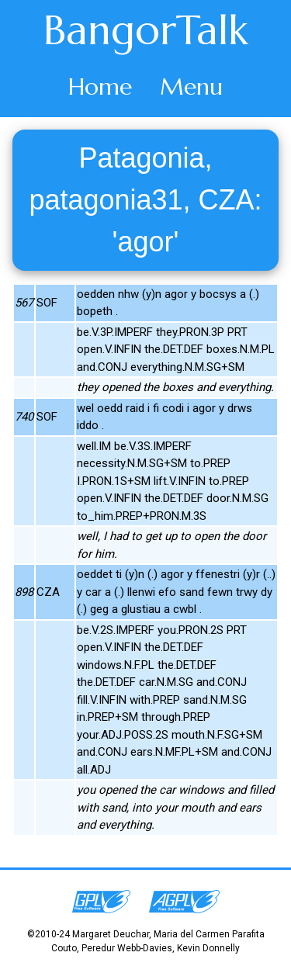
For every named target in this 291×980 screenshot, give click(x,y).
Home (100, 87)
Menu (191, 87)
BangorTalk (146, 30)
